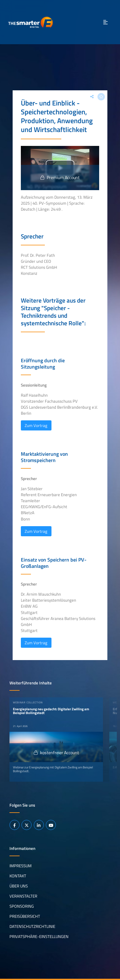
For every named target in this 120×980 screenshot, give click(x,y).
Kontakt (18, 876)
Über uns (19, 886)
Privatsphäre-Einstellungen (39, 936)
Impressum (21, 866)
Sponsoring (22, 906)
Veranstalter (23, 896)
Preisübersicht (25, 916)
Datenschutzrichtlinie (32, 926)
